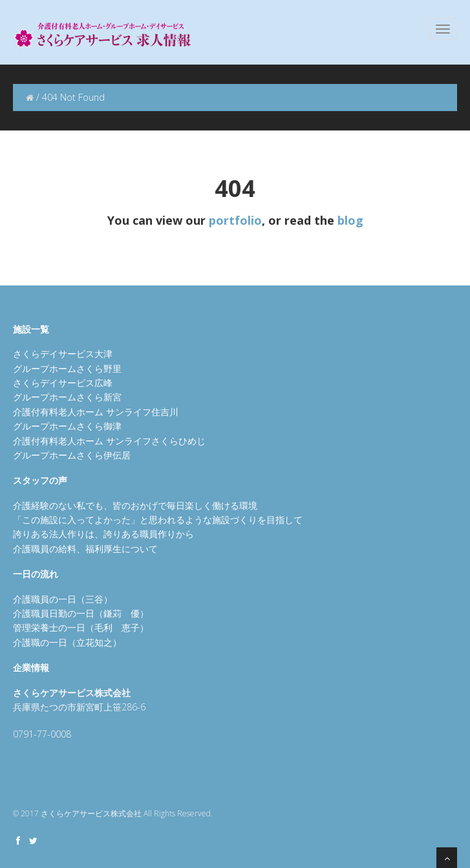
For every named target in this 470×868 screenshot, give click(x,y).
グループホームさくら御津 (67, 426)
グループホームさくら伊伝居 (72, 455)
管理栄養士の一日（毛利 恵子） (81, 627)
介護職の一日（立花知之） (67, 642)
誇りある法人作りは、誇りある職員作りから (103, 534)
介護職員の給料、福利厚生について (85, 549)
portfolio (235, 220)
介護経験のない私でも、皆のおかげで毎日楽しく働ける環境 (135, 505)
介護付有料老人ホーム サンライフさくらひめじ (109, 441)
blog (350, 220)
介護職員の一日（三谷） (63, 599)
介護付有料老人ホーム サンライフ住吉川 (96, 412)
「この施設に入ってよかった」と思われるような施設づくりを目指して (158, 520)
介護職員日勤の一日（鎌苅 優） (81, 613)
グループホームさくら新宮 (67, 397)
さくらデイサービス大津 (63, 354)
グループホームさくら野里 (67, 368)
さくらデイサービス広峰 (63, 383)
